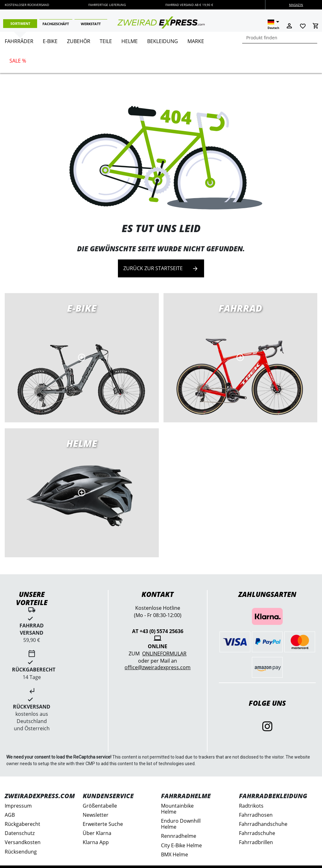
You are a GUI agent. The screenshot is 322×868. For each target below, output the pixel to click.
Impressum (18, 806)
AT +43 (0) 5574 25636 (158, 631)
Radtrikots (251, 806)
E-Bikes (82, 358)
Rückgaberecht (22, 824)
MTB (82, 493)
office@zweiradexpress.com (158, 667)
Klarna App (96, 842)
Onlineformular (164, 654)
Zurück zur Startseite (161, 268)
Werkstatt (91, 24)
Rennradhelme (179, 836)
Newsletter (96, 815)
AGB (10, 815)
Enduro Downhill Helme (181, 824)
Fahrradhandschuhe (263, 824)
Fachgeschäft (56, 24)
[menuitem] (19, 44)
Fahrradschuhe (257, 833)
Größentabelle (100, 806)
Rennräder (241, 358)
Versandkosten (23, 842)
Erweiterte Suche (103, 824)
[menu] (159, 52)
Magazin (296, 5)
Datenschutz (20, 833)
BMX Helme (175, 854)
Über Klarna (97, 833)
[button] (273, 25)
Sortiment (20, 23)
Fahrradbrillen (256, 842)
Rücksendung (21, 852)
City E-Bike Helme (181, 845)
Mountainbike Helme (177, 809)
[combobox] (280, 38)
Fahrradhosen (256, 815)
